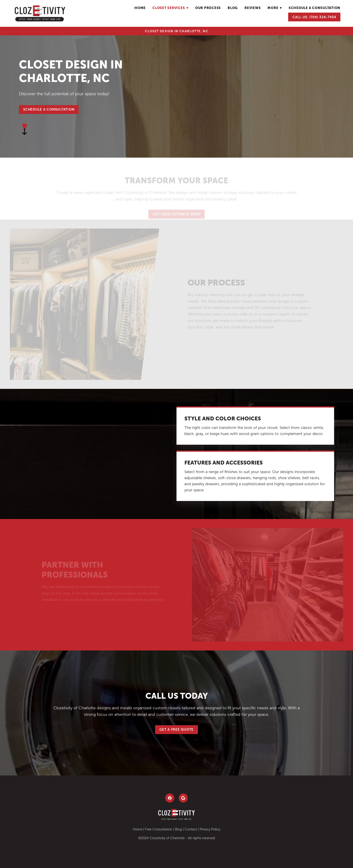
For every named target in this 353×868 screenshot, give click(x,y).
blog (233, 8)
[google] (183, 798)
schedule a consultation (315, 8)
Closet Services (170, 8)
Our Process (208, 8)
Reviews (253, 8)
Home (140, 8)
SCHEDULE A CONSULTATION (49, 109)
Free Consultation (159, 829)
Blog (178, 829)
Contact (191, 829)
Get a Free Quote (176, 729)
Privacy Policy (210, 829)
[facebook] (170, 798)
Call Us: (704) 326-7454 (314, 17)
